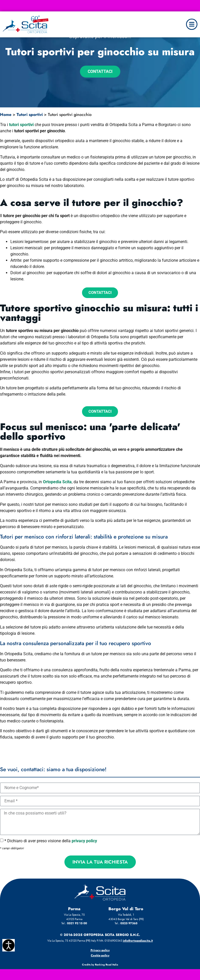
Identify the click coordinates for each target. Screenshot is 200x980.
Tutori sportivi (30, 115)
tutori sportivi (21, 125)
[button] (192, 24)
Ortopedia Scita (57, 482)
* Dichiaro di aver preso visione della (51, 841)
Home (6, 115)
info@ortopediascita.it (138, 941)
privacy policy (84, 841)
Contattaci (100, 71)
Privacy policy (100, 950)
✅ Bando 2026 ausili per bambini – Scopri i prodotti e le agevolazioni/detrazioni (100, 5)
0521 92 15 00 (77, 923)
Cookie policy (100, 955)
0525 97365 (129, 923)
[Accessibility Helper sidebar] (9, 945)
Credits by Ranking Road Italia (100, 965)
